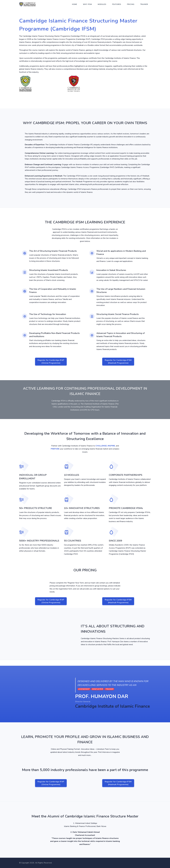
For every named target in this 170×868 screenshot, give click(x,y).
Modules (102, 4)
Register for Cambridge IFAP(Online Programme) (51, 362)
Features (117, 4)
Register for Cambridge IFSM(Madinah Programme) (118, 362)
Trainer (144, 4)
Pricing (131, 4)
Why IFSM (87, 4)
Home (75, 4)
